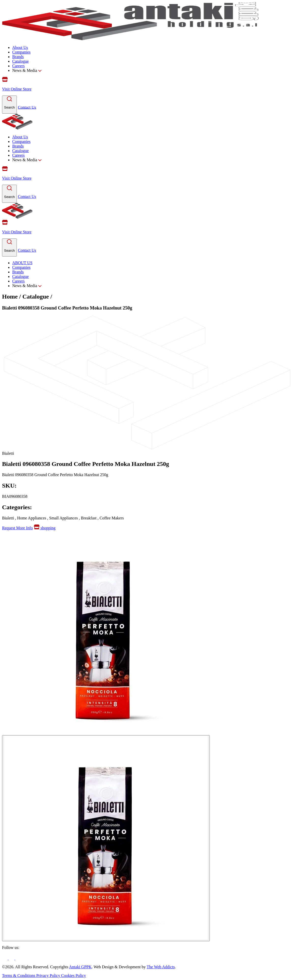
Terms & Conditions (19, 976)
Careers (18, 66)
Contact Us (27, 107)
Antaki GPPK (80, 967)
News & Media (27, 70)
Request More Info (17, 528)
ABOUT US (22, 263)
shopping (45, 528)
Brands (18, 57)
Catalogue (20, 61)
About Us (20, 48)
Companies (21, 52)
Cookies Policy (73, 976)
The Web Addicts (161, 967)
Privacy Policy (49, 976)
